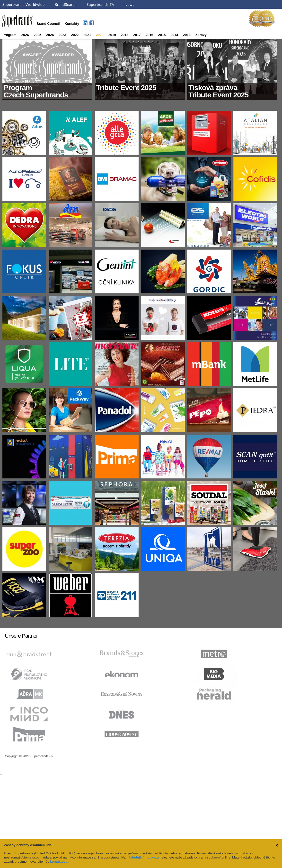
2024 (50, 35)
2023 (62, 35)
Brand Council (48, 24)
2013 (187, 35)
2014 (174, 35)
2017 (137, 35)
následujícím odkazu (143, 857)
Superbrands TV (101, 4)
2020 (100, 35)
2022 (75, 35)
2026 (25, 35)
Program (9, 35)
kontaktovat (59, 862)
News (129, 4)
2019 (112, 35)
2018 (125, 35)
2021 (87, 35)
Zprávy (201, 35)
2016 (149, 35)
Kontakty (72, 24)
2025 (38, 35)
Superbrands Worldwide (24, 4)
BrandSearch (66, 4)
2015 (162, 35)
